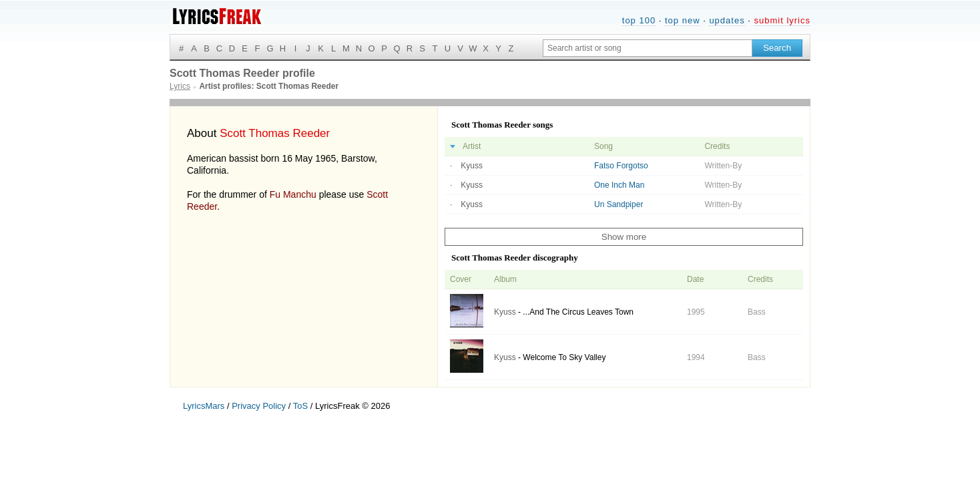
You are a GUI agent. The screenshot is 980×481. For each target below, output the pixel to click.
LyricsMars (204, 406)
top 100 (639, 20)
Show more (624, 237)
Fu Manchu (293, 194)
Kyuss (472, 166)
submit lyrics (782, 20)
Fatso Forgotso (621, 166)
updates (727, 20)
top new (683, 20)
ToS (300, 406)
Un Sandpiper (619, 204)
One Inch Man (619, 185)
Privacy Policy (259, 406)
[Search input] (648, 48)
